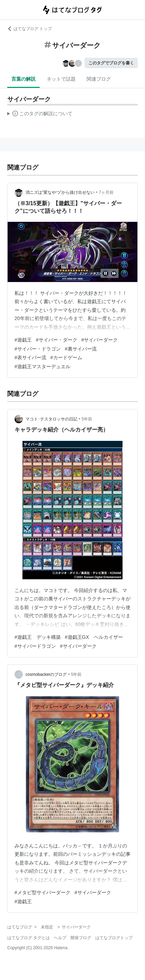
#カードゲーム (66, 357)
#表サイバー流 (30, 357)
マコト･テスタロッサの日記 (51, 419)
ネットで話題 (61, 79)
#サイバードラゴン (35, 646)
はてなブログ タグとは (28, 938)
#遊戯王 (23, 340)
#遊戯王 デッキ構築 (38, 637)
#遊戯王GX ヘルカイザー (94, 637)
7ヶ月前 (106, 192)
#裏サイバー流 (81, 349)
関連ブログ (99, 79)
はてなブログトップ (114, 938)
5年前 (87, 419)
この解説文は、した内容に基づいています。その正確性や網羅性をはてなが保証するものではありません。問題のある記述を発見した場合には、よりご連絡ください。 (40, 115)
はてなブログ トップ (30, 29)
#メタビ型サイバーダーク (42, 892)
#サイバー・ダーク (57, 340)
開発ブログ (81, 938)
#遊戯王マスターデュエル (42, 366)
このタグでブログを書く (111, 63)
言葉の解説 (23, 79)
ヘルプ (60, 938)
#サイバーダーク (100, 340)
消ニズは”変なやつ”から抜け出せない (60, 192)
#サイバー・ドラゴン (38, 349)
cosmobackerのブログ (46, 674)
